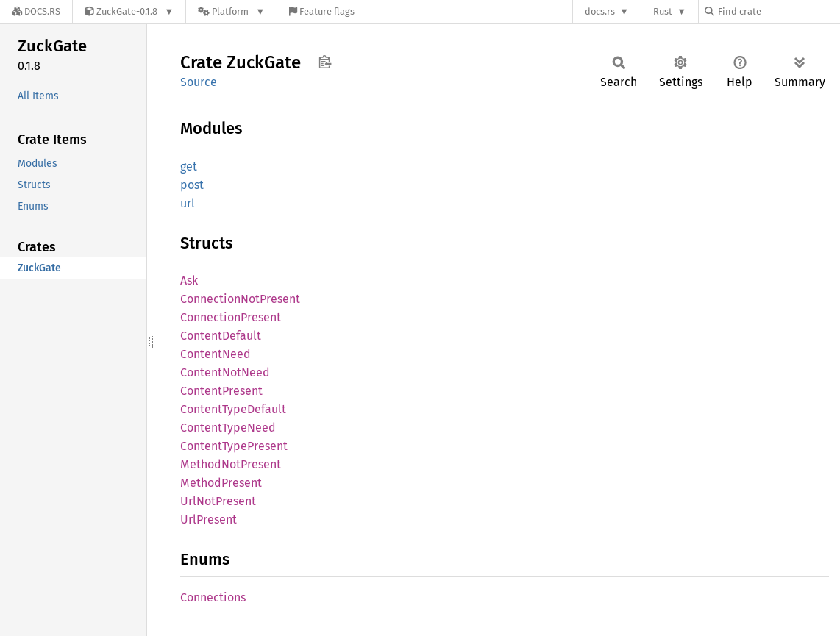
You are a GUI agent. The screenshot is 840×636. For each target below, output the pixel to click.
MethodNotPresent (231, 464)
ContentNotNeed (225, 372)
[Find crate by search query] (778, 11)
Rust (663, 11)
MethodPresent (221, 483)
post (192, 185)
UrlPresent (209, 519)
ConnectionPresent (231, 317)
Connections (213, 597)
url (188, 203)
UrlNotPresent (218, 501)
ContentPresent (221, 391)
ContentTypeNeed (228, 428)
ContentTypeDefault (233, 409)
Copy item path (325, 62)
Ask (189, 281)
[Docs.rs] (36, 11)
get (189, 167)
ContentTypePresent (234, 446)
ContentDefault (221, 336)
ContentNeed (216, 354)
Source (199, 82)
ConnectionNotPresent (240, 299)
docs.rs (600, 11)
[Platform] (231, 11)
